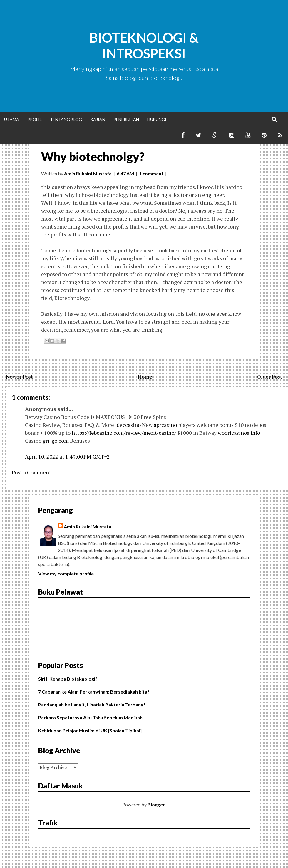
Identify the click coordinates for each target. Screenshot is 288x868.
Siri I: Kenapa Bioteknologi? (68, 679)
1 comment (151, 173)
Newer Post (19, 377)
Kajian (98, 119)
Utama (12, 119)
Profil (35, 119)
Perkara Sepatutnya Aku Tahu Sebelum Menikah (90, 717)
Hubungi (157, 119)
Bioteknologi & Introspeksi (144, 46)
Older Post (270, 377)
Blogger (156, 804)
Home (145, 377)
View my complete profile (66, 574)
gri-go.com (56, 441)
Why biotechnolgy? (93, 157)
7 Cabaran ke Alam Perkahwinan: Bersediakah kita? (94, 692)
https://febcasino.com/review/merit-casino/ (124, 433)
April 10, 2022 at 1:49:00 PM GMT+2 (67, 456)
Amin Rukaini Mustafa (88, 527)
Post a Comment (31, 472)
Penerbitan (126, 119)
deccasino (129, 425)
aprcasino (165, 425)
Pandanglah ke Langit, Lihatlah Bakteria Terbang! (92, 705)
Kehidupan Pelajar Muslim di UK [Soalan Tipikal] (90, 730)
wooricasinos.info (239, 433)
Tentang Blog (66, 119)
